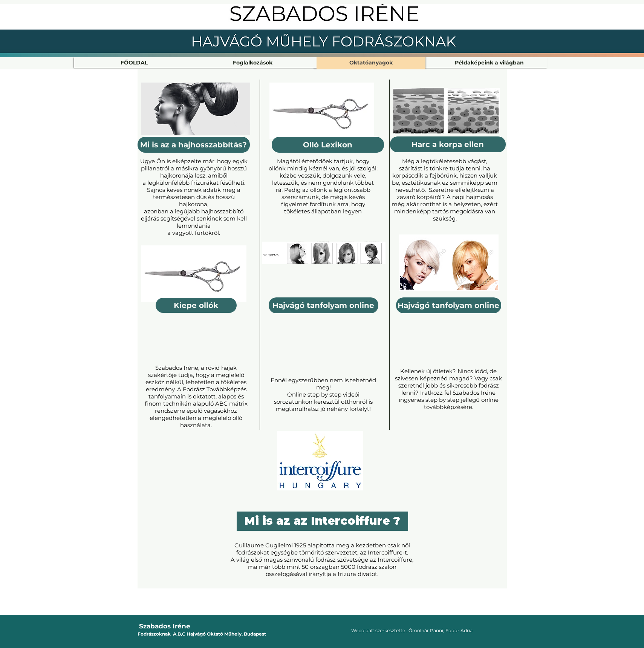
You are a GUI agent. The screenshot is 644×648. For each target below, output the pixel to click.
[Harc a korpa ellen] (448, 144)
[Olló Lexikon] (328, 145)
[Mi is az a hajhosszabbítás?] (194, 145)
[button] (253, 63)
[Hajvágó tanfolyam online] (449, 305)
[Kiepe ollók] (196, 305)
